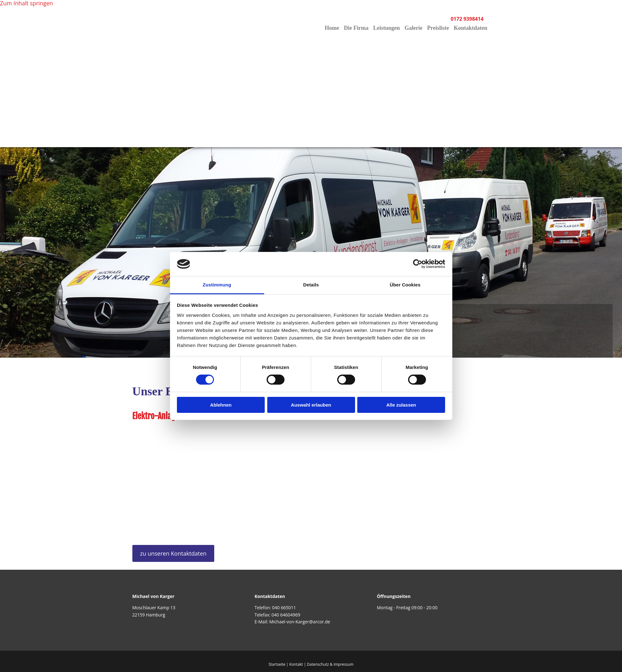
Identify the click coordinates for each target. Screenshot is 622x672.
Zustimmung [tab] (217, 285)
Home (330, 28)
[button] (173, 553)
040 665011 (284, 608)
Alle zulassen (401, 405)
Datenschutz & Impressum (330, 664)
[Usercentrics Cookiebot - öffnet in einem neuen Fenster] (418, 264)
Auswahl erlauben (311, 405)
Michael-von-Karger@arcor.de (300, 622)
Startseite (277, 664)
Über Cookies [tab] (405, 285)
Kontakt (296, 664)
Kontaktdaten (470, 28)
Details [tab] (311, 285)
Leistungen (386, 28)
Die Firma (355, 28)
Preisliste (438, 28)
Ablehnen (221, 405)
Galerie (413, 28)
